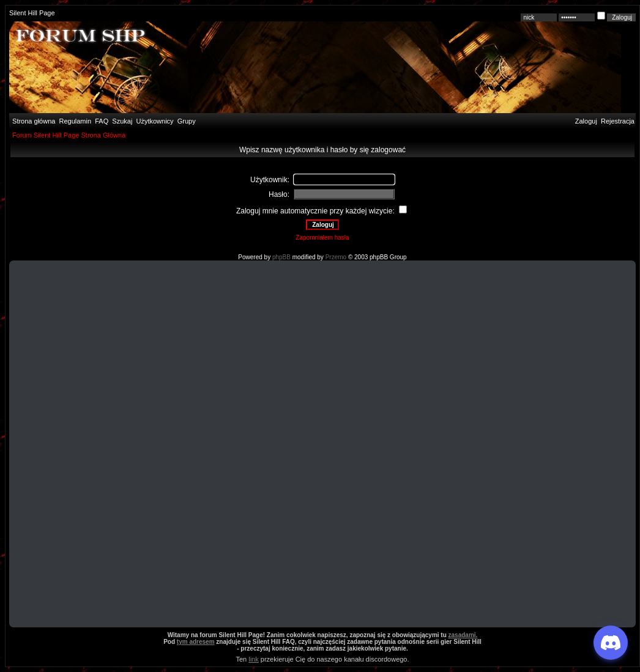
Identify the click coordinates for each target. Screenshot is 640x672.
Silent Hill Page (32, 13)
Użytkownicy (155, 121)
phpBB (281, 257)
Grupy (187, 121)
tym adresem (196, 642)
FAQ (101, 121)
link (254, 659)
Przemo (336, 257)
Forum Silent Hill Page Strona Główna (69, 135)
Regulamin (74, 121)
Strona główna (33, 121)
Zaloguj (586, 121)
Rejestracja (618, 121)
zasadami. (463, 635)
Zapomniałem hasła (322, 238)
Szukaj (122, 121)
